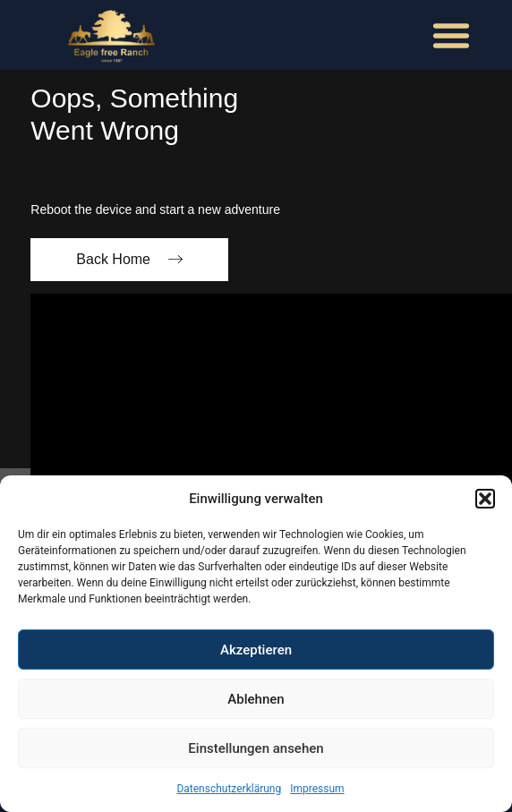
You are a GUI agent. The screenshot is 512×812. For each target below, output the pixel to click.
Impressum (317, 789)
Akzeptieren (256, 650)
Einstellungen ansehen (256, 748)
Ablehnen (256, 699)
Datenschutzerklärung (229, 789)
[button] (485, 499)
